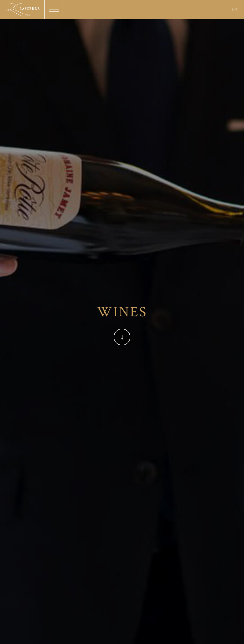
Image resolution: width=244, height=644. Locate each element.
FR (234, 10)
